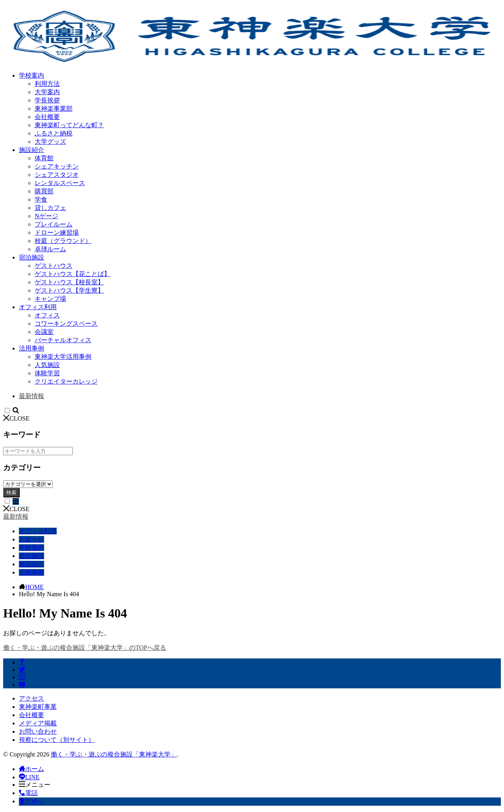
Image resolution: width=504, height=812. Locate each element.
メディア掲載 (38, 723)
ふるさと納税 (54, 133)
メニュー (35, 785)
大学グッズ (50, 142)
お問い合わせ (38, 731)
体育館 (44, 158)
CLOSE (16, 418)
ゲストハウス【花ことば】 (72, 274)
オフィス (47, 315)
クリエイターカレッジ (66, 381)
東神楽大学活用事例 (63, 357)
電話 (28, 793)
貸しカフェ (50, 208)
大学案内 (47, 92)
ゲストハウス (54, 266)
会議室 (44, 332)
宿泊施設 (31, 257)
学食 (41, 199)
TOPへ (31, 801)
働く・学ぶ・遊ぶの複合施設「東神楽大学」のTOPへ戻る (85, 648)
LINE (29, 777)
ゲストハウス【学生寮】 (69, 290)
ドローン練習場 (57, 233)
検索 (11, 492)
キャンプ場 (50, 299)
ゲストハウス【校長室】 (69, 282)
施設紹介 (31, 150)
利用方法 (47, 84)
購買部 (44, 191)
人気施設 (47, 365)
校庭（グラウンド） (63, 241)
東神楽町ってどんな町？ (69, 125)
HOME (34, 587)
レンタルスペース (60, 183)
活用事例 (31, 348)
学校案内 (31, 75)
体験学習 (47, 373)
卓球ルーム (50, 249)
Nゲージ (46, 216)
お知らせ (31, 539)
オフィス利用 (38, 307)
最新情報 (31, 396)
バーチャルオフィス (63, 340)
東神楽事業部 (54, 108)
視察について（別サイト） (57, 740)
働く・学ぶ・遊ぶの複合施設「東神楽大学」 (114, 754)
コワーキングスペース (66, 324)
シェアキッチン (57, 166)
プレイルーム (54, 224)
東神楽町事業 (38, 707)
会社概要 (47, 117)
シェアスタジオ (57, 175)
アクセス (31, 698)
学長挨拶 (47, 100)
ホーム (31, 769)
